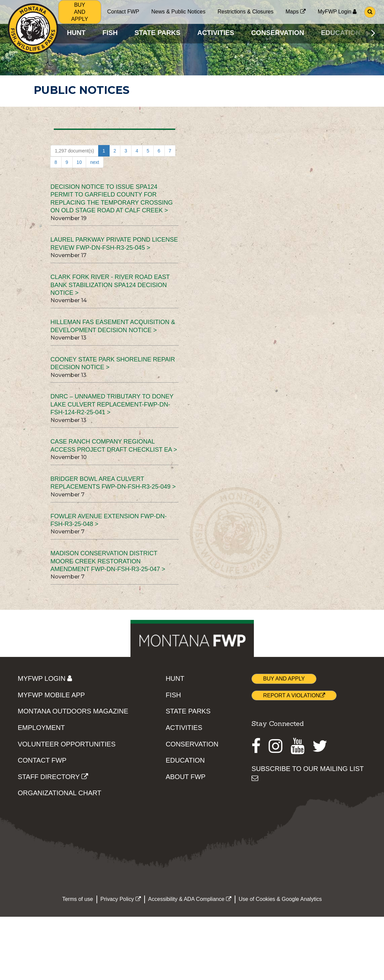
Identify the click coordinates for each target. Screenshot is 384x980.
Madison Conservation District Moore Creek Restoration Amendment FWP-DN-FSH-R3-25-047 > (108, 561)
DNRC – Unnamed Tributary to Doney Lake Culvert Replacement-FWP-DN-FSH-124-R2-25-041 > (112, 404)
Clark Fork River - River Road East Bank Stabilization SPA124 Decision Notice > (110, 285)
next (94, 162)
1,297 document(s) (74, 151)
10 (79, 162)
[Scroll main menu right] (373, 33)
